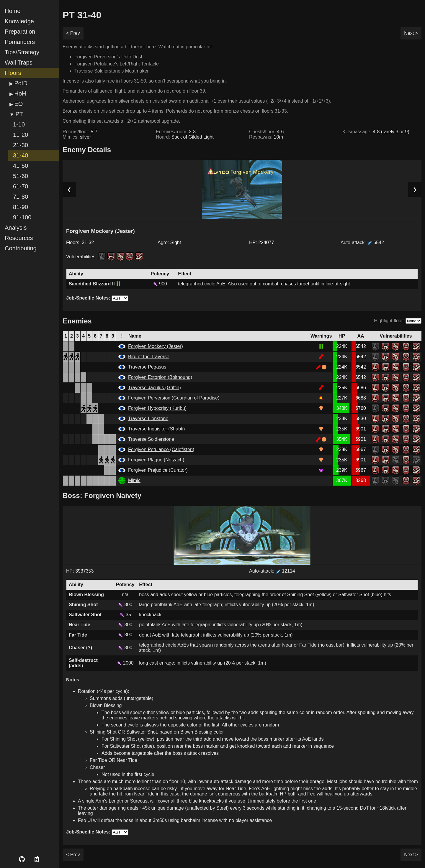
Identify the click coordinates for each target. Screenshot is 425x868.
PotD (21, 83)
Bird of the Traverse (149, 357)
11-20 (21, 135)
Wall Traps (19, 63)
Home (13, 11)
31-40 (21, 155)
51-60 (21, 176)
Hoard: (185, 137)
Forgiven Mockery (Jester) (156, 346)
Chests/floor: (266, 132)
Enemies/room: (176, 132)
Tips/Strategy (22, 52)
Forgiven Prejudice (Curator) (158, 470)
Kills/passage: (376, 132)
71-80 (21, 197)
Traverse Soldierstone (151, 439)
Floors (13, 73)
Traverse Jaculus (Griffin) (155, 388)
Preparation (20, 32)
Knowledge (19, 21)
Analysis (16, 228)
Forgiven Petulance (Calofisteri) (161, 449)
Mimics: (77, 137)
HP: (262, 243)
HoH (20, 93)
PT (19, 114)
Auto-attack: (362, 243)
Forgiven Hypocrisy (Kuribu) (157, 408)
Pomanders (20, 42)
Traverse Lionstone (148, 419)
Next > (411, 33)
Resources (19, 238)
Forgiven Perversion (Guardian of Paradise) (174, 398)
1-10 (19, 124)
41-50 (21, 166)
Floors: (80, 243)
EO (18, 104)
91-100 (22, 217)
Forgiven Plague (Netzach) (156, 460)
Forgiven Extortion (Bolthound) (160, 377)
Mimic (134, 480)
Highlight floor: (389, 321)
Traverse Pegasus (147, 367)
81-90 (21, 207)
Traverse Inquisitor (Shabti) (156, 429)
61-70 (21, 186)
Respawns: (266, 137)
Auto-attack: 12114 (272, 571)
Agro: (169, 243)
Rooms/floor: (80, 132)
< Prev (73, 33)
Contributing (21, 248)
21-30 (21, 145)
